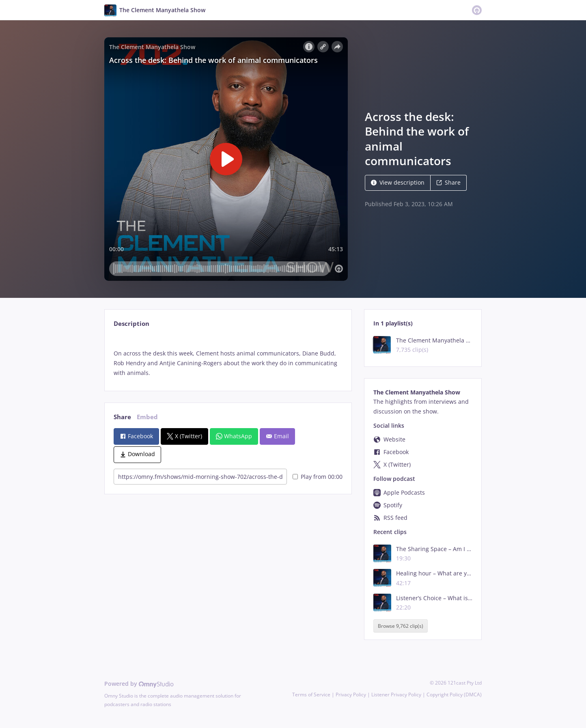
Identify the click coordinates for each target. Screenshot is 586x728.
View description (398, 182)
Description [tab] (131, 324)
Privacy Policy (351, 695)
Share (448, 182)
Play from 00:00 (318, 477)
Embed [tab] (147, 417)
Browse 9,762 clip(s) (401, 626)
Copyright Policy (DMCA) (454, 695)
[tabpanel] (228, 356)
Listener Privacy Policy (396, 695)
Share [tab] (122, 417)
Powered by (139, 684)
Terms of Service (311, 695)
